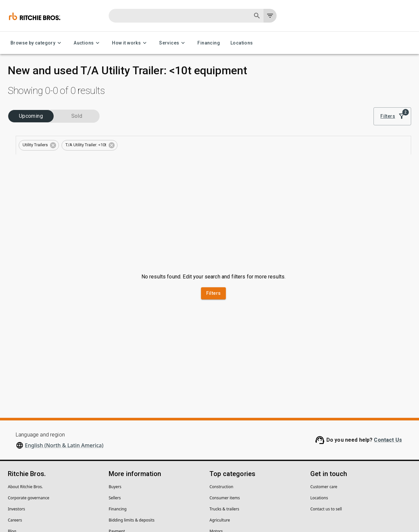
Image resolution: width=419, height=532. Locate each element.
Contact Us (388, 360)
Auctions (88, 43)
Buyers (115, 407)
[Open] (108, 129)
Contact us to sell (326, 429)
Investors (16, 429)
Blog (12, 452)
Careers (15, 441)
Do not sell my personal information (121, 506)
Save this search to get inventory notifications (271, 140)
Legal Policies (64, 506)
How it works (130, 43)
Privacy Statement (25, 506)
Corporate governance (28, 418)
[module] (300, 98)
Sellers (115, 418)
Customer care (324, 407)
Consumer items (225, 418)
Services (173, 43)
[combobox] (52, 129)
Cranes (216, 474)
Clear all (249, 122)
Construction (221, 407)
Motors (216, 452)
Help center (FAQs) (126, 463)
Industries (21, 119)
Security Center (22, 463)
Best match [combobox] (356, 99)
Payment (117, 452)
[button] (154, 122)
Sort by (349, 89)
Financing (209, 43)
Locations (242, 43)
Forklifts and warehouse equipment (242, 463)
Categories (22, 140)
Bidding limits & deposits (132, 441)
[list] (321, 98)
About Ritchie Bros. (25, 407)
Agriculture (220, 441)
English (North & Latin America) (64, 366)
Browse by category (37, 43)
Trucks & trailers (224, 429)
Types (18, 161)
